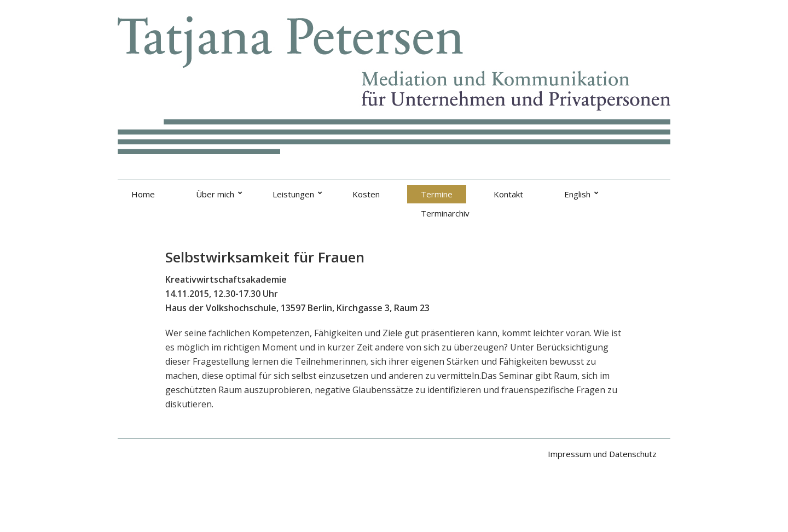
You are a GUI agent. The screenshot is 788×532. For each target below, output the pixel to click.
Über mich (215, 194)
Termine (437, 194)
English (577, 194)
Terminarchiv (445, 213)
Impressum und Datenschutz (602, 454)
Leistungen (293, 194)
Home (143, 194)
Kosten (366, 194)
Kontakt (508, 194)
